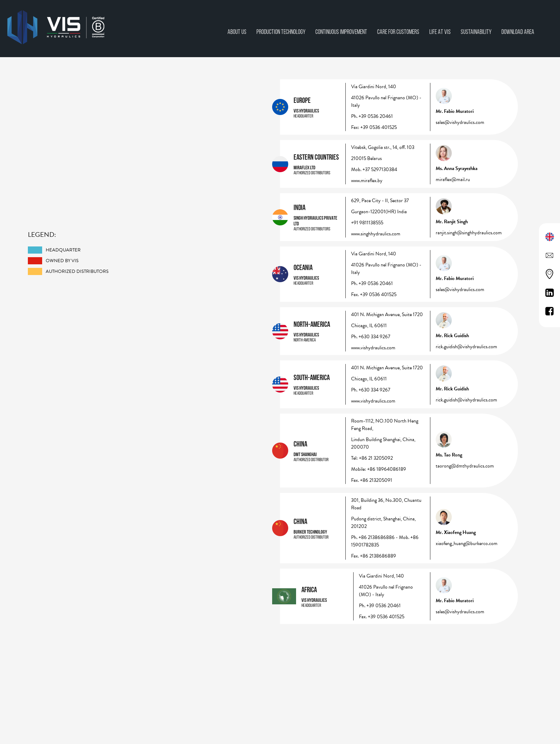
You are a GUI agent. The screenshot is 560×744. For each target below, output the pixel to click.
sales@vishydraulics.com (460, 122)
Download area (518, 32)
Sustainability (476, 32)
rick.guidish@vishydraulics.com (466, 347)
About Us (237, 32)
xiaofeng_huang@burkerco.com (467, 543)
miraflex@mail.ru (453, 179)
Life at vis (440, 32)
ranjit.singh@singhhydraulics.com (469, 233)
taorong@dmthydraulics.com (465, 466)
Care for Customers (398, 32)
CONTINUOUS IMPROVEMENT (341, 32)
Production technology (281, 32)
